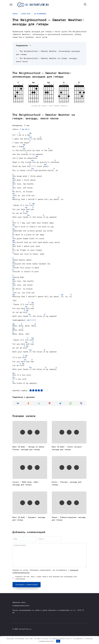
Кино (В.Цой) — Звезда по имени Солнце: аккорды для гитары (28, 456)
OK (58, 641)
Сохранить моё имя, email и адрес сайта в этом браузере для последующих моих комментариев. (46, 586)
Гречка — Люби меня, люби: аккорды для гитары (26, 491)
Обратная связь (19, 610)
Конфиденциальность (21, 613)
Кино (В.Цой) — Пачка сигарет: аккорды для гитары (67, 456)
